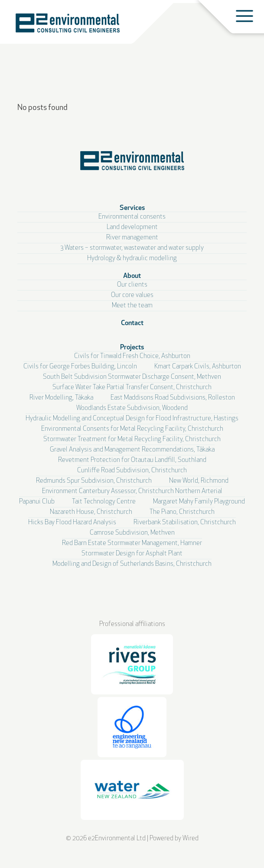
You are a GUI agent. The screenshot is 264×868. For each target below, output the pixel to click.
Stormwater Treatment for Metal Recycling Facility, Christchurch (132, 440)
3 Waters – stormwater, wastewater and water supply (132, 248)
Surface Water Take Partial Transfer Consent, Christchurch (132, 388)
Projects (132, 348)
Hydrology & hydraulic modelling (132, 259)
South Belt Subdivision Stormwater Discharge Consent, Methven (132, 377)
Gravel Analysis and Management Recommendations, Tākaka (132, 450)
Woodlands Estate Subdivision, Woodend (132, 408)
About (132, 276)
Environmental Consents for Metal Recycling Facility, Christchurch (132, 429)
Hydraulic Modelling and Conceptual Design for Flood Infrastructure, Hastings (132, 419)
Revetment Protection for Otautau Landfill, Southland (132, 460)
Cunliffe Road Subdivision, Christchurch (132, 471)
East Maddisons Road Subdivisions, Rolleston (173, 398)
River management (132, 238)
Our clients (132, 285)
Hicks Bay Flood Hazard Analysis (72, 523)
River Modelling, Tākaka (61, 398)
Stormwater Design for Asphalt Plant (132, 554)
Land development (132, 227)
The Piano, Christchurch (182, 512)
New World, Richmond (199, 481)
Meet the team (132, 306)
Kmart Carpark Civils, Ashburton (198, 367)
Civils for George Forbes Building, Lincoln (80, 367)
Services (132, 208)
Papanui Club (37, 502)
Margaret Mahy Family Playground (199, 502)
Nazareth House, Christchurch (91, 512)
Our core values (132, 295)
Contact (132, 323)
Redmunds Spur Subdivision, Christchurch (94, 481)
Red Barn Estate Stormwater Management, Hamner (132, 544)
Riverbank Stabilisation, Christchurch (185, 523)
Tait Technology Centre (104, 502)
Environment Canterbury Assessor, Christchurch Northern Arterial (132, 492)
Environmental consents (132, 217)
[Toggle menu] (244, 16)
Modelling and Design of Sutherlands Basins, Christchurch (132, 564)
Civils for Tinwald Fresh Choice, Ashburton (132, 357)
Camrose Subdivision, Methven (132, 533)
